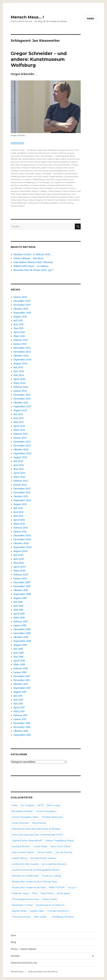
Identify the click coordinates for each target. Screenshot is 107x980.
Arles (15, 805)
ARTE (40, 805)
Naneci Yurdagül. (40, 191)
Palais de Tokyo (20, 893)
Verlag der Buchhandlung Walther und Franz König (51, 203)
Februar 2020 (21, 575)
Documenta (39, 823)
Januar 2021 (20, 532)
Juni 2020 (19, 559)
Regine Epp (46, 194)
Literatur (54, 153)
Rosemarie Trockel (22, 905)
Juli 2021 (18, 508)
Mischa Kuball (46, 188)
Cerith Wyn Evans (45, 165)
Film (77, 150)
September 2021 (22, 500)
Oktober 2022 (21, 449)
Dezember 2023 (22, 395)
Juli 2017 (18, 696)
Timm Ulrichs (73, 200)
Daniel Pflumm (26, 171)
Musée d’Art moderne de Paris (29, 888)
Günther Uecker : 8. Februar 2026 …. (33, 254)
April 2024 (19, 379)
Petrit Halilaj (34, 194)
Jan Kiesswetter (71, 176)
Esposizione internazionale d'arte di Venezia (36, 829)
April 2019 (19, 614)
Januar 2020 (20, 578)
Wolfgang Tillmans (63, 917)
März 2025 (19, 336)
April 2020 (20, 567)
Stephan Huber (67, 197)
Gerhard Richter (21, 846)
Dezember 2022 (22, 442)
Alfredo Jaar (16, 159)
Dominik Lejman (41, 171)
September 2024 (23, 360)
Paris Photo (47, 893)
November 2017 (22, 680)
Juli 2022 (18, 461)
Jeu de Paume (64, 852)
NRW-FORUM (57, 888)
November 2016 (22, 727)
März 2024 (19, 383)
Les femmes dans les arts (39, 153)
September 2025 (22, 313)
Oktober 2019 (21, 590)
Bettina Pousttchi (70, 162)
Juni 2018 (19, 653)
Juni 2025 (19, 324)
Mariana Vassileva (39, 185)
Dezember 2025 (22, 301)
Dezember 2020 (22, 535)
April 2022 (19, 473)
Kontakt (15, 956)
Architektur (32, 150)
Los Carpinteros (58, 182)
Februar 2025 (21, 340)
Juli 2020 (18, 555)
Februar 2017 (20, 715)
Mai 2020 (19, 563)
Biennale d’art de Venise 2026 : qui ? (34, 270)
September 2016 (22, 735)
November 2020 (22, 539)
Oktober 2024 (21, 356)
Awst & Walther (41, 162)
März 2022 (19, 477)
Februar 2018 (21, 668)
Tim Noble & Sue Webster (55, 200)
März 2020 (20, 571)
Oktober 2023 (21, 403)
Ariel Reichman (26, 162)
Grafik (13, 153)
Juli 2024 (18, 367)
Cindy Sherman (20, 823)
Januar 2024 (20, 391)
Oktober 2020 (21, 543)
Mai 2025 (19, 328)
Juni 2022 (19, 465)
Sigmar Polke (19, 911)
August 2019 (20, 598)
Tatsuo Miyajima (36, 200)
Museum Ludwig (51, 876)
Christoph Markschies (31, 168)
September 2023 (22, 406)
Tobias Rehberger (19, 203)
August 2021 (20, 504)
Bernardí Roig (55, 162)
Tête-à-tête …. (41, 917)
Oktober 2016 (21, 731)
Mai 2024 (19, 375)
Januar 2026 (20, 297)
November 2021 (22, 492)
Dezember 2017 (22, 676)
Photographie (27, 156)
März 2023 (19, 430)
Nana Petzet (25, 191)
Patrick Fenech (69, 191)
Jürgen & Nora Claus (64, 179)
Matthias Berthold (56, 185)
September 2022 (22, 453)
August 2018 (20, 645)
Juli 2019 (18, 602)
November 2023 (22, 399)
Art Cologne (27, 805)
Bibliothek (43, 150)
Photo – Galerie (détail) (23, 949)
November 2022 (22, 446)
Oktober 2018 (21, 637)
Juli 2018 (18, 649)
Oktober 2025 (21, 309)
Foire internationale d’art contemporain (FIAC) (37, 835)
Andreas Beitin (29, 159)
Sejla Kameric (24, 197)
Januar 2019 (20, 625)
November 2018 (22, 633)
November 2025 (22, 305)
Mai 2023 (19, 422)
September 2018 (22, 641)
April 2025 (19, 332)
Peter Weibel (22, 194)
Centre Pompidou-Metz (25, 817)
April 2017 (19, 707)
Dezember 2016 (22, 723)
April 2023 (19, 426)
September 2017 (22, 688)
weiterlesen (17, 143)
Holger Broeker (56, 176)
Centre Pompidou (46, 811)
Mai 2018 (18, 657)
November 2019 (22, 586)
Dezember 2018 (22, 629)
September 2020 (23, 547)
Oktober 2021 (21, 496)
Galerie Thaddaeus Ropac (60, 841)
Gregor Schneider (26, 174)
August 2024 (20, 363)
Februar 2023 (21, 434)
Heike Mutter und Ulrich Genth (34, 176)
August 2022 (20, 457)
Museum (70, 153)
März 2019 (19, 618)
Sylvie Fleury (22, 200)
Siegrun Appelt (38, 197)
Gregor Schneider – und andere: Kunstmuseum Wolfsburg (39, 59)
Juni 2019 (18, 606)
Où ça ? (72, 888)
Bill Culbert (16, 165)
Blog (62, 150)
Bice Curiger (54, 805)
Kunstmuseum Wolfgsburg (23, 182)
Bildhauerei (53, 150)
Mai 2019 (18, 610)
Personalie (16, 156)
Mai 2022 (19, 469)
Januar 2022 (20, 485)
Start (14, 935)
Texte (37, 156)
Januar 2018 (20, 672)
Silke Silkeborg (52, 197)
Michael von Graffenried (25, 876)
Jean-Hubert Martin (23, 852)
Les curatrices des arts (54, 864)
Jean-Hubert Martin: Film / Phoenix (34, 262)
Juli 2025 (18, 320)
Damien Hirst (62, 168)
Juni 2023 (19, 418)
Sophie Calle (37, 911)
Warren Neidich (18, 206)
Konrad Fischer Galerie (43, 858)
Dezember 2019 (22, 582)
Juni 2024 (19, 371)
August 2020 (20, 551)
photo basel (63, 893)
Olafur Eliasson (55, 191)
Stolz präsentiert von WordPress (43, 972)
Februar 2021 (21, 528)
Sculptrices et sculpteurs (50, 905)
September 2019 (22, 594)
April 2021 (19, 520)
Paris (35, 893)
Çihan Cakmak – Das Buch (28, 258)
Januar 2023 (20, 438)
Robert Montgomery (61, 194)
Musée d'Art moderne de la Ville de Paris (34, 882)
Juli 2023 (18, 414)
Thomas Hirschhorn (58, 911)
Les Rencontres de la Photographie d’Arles (35, 870)
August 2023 (20, 410)
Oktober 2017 (21, 684)
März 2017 (19, 711)
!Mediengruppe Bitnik (65, 156)
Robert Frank (50, 899)
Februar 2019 (21, 621)
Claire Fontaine (48, 168)
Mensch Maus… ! (27, 17)
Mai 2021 (18, 516)
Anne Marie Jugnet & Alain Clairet (51, 159)
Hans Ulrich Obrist (60, 846)
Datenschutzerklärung (24, 963)
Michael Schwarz (31, 188)
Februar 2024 (21, 387)
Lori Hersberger (43, 182)
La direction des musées (25, 864)
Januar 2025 (20, 344)
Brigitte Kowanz (29, 165)
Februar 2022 (21, 481)
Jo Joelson (27, 179)
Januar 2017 (20, 719)
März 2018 (19, 664)
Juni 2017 (18, 700)
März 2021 (19, 524)
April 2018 (19, 661)
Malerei (62, 153)
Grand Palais (40, 846)
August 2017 (20, 692)
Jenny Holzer (45, 852)
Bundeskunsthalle (22, 811)
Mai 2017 (18, 704)
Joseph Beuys (39, 179)
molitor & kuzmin (60, 188)
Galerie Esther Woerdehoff (27, 841)
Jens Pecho (16, 179)
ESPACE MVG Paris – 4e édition (31, 266)
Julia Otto (50, 179)
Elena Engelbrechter (59, 171)
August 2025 (20, 317)
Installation (22, 153)
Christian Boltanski (62, 165)
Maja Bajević (25, 185)
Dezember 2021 (22, 489)
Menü (91, 19)
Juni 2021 (18, 512)
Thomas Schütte (21, 917)
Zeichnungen (46, 156)
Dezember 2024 (22, 348)
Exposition (69, 150)
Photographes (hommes (25, 899)
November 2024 (22, 352)
